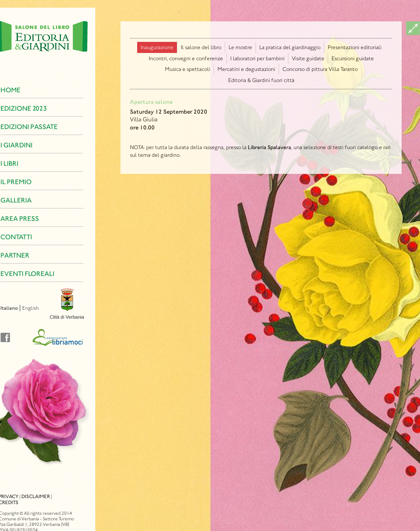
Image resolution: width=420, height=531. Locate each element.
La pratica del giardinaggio (290, 47)
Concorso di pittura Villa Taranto (320, 69)
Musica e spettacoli (188, 69)
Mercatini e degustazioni (246, 69)
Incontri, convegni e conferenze (186, 58)
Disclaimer (21, 489)
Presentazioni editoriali (355, 47)
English (16, 308)
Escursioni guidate (353, 58)
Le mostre (240, 47)
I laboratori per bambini (257, 58)
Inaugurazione (157, 47)
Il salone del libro (201, 47)
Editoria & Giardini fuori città (261, 80)
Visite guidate (308, 58)
